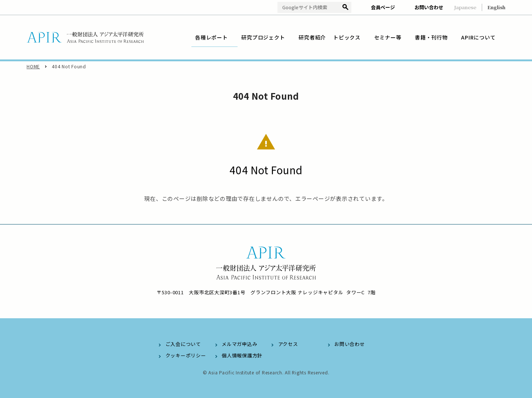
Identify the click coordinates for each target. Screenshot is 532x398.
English (496, 7)
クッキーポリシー (186, 355)
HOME (33, 66)
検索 (346, 8)
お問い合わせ (429, 7)
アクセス (288, 344)
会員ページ (383, 7)
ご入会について (183, 344)
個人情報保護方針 (242, 355)
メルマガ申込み (239, 344)
